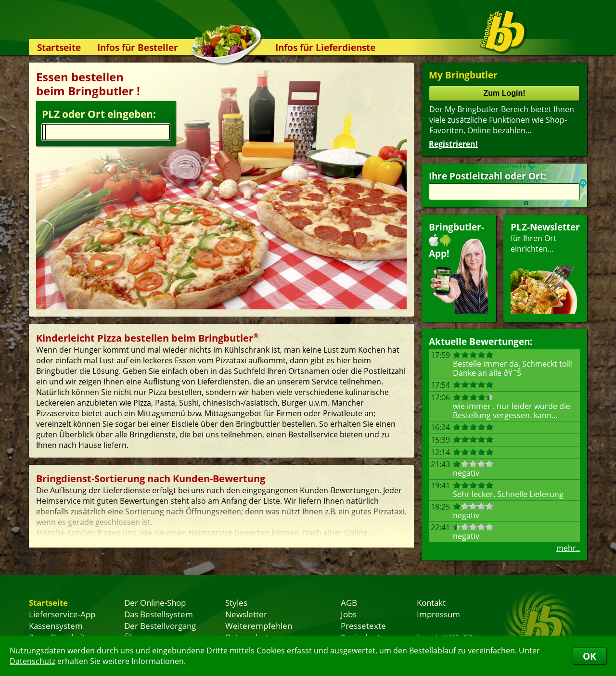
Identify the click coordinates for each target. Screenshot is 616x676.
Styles (236, 602)
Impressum (438, 614)
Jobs (349, 614)
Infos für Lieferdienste (325, 47)
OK (590, 656)
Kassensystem (56, 625)
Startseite (59, 47)
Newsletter (246, 614)
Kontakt (431, 602)
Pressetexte (363, 625)
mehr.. (568, 548)
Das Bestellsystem (159, 614)
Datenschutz (32, 661)
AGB (349, 602)
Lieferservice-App (62, 614)
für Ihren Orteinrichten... (545, 267)
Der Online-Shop (155, 602)
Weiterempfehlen (259, 625)
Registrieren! (453, 144)
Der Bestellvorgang (160, 625)
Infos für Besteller (138, 47)
